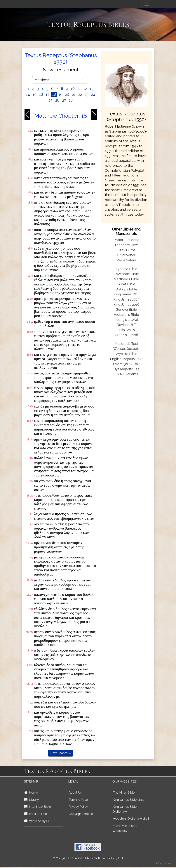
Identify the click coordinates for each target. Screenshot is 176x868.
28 (71, 100)
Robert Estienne (126, 240)
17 (48, 94)
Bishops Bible (126, 289)
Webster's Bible (126, 315)
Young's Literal (126, 320)
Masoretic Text (126, 344)
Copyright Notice (81, 814)
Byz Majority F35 (126, 369)
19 (61, 94)
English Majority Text (126, 359)
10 (73, 89)
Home (31, 792)
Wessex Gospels (126, 349)
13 (92, 89)
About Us (75, 792)
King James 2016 (126, 304)
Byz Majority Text (126, 364)
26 (57, 100)
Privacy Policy (78, 807)
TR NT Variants (126, 374)
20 (67, 94)
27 (64, 100)
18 (54, 94)
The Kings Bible (124, 792)
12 (85, 89)
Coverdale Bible (126, 274)
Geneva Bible (126, 309)
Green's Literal (126, 335)
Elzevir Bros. (126, 250)
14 (28, 94)
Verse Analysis (37, 821)
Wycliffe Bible (126, 354)
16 (41, 94)
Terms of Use (78, 800)
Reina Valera (126, 260)
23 (87, 94)
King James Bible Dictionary (125, 809)
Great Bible (126, 284)
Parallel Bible (36, 814)
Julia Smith (126, 330)
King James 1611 (126, 294)
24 (93, 94)
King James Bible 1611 (128, 800)
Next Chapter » (61, 753)
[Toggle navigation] (147, 4)
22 (80, 94)
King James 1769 (126, 299)
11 (79, 89)
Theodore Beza (126, 245)
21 (74, 94)
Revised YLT (126, 325)
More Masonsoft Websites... (125, 828)
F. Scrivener (126, 255)
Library (32, 800)
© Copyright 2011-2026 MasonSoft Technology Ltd (88, 858)
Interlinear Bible (38, 807)
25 (51, 100)
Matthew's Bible (126, 279)
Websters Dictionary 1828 (131, 819)
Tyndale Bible (126, 269)
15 (34, 94)
